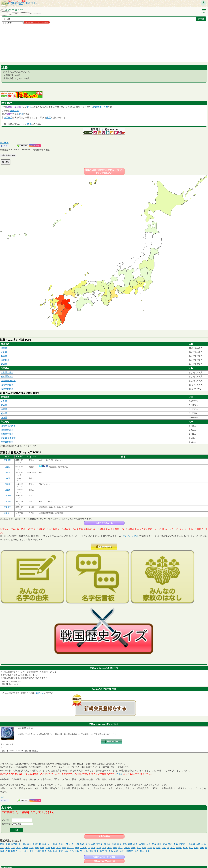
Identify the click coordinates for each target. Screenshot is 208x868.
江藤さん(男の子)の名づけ (104, 857)
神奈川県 (5, 360)
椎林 (37, 848)
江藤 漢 (7, 478)
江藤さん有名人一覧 (104, 523)
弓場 (144, 848)
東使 (61, 851)
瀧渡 (91, 851)
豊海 (154, 844)
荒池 (2, 851)
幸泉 (44, 844)
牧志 (29, 844)
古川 (2, 848)
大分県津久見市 (8, 438)
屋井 (55, 844)
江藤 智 (7, 473)
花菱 (130, 844)
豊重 (61, 844)
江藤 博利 (7, 496)
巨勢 (125, 844)
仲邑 (72, 851)
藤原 (48, 118)
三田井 (38, 851)
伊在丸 (127, 848)
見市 (88, 844)
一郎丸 (67, 844)
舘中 (102, 851)
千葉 (106, 107)
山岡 (196, 848)
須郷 (110, 848)
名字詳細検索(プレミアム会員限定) (37, 22)
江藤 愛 (7, 484)
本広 (139, 848)
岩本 (8, 851)
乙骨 (99, 848)
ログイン (40, 693)
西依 (116, 851)
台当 (148, 844)
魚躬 (42, 848)
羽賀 (77, 851)
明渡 (202, 848)
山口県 (4, 418)
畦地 (159, 844)
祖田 (97, 851)
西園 (48, 848)
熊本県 (9, 114)
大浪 (66, 851)
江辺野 (182, 844)
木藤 (198, 844)
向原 (44, 851)
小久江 (30, 851)
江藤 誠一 (7, 513)
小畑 (135, 844)
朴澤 (150, 848)
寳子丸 (100, 844)
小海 (31, 848)
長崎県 (18, 107)
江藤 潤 (7, 490)
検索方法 (6, 824)
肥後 (21, 114)
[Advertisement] (80, 43)
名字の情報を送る (8, 155)
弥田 (185, 848)
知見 (93, 848)
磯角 (115, 848)
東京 (77, 848)
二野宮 (25, 848)
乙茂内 (83, 848)
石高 (50, 851)
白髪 (164, 848)
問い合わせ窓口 (130, 536)
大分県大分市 (7, 372)
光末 (64, 848)
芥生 (191, 848)
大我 (13, 848)
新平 (17, 111)
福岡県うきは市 (8, 381)
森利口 (70, 848)
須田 (133, 848)
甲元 (18, 851)
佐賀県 (9, 107)
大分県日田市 (7, 389)
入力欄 (5, 820)
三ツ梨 (179, 848)
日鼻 (55, 851)
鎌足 (10, 118)
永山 (147, 851)
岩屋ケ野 (37, 844)
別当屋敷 (129, 851)
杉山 (158, 848)
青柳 (176, 844)
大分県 (4, 352)
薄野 (137, 851)
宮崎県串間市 (7, 434)
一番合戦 (191, 844)
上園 (8, 844)
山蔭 (77, 844)
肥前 (29, 107)
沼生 (24, 844)
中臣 (6, 118)
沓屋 (13, 851)
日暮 (86, 851)
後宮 (8, 848)
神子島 (14, 844)
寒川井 (107, 844)
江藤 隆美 (7, 507)
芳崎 (165, 844)
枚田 (142, 851)
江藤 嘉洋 (7, 460)
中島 (111, 851)
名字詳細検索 (104, 836)
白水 (104, 848)
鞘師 (82, 844)
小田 (24, 851)
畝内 (204, 844)
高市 (170, 844)
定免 (119, 844)
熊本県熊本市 (7, 376)
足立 (173, 848)
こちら (120, 774)
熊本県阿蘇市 (7, 442)
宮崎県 (4, 364)
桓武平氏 (97, 107)
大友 (50, 844)
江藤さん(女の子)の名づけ (104, 861)
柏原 (53, 848)
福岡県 (4, 348)
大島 (18, 848)
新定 (2, 844)
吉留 (93, 844)
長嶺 (114, 844)
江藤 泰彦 (7, 501)
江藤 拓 (7, 467)
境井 (120, 848)
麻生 (122, 851)
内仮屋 (142, 844)
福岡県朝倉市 (7, 385)
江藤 (12, 111)
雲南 (59, 848)
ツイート (4, 143)
